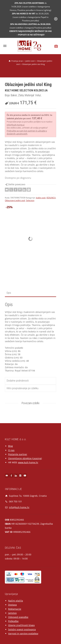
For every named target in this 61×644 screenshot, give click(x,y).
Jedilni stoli (41, 198)
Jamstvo (12, 613)
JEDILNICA (51, 198)
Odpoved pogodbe (18, 617)
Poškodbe (13, 621)
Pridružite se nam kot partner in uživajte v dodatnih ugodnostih (27, 132)
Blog (10, 446)
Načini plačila (16, 601)
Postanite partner (18, 454)
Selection (30, 200)
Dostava (12, 605)
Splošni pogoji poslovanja (22, 629)
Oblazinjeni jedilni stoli (15, 200)
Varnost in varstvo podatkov (23, 634)
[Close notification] (56, 19)
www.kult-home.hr (28, 462)
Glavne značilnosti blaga (21, 625)
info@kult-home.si (16, 125)
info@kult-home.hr (19, 507)
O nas (11, 450)
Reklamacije (15, 609)
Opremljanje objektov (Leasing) (25, 458)
